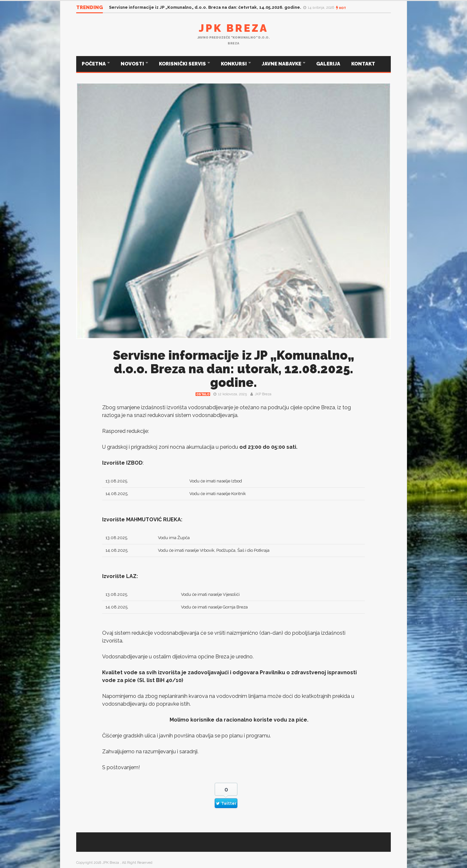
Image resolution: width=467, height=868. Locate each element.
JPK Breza (233, 28)
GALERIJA (328, 64)
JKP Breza (263, 394)
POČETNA (94, 64)
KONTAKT (363, 64)
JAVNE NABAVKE (282, 64)
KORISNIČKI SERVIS (183, 64)
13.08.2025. (117, 481)
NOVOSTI (133, 64)
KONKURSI (234, 64)
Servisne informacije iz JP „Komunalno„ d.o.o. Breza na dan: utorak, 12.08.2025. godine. (233, 369)
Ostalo (203, 394)
